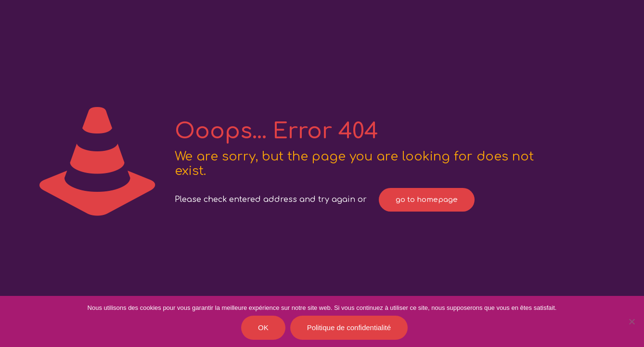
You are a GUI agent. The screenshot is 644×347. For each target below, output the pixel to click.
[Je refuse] (632, 321)
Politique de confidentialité (349, 327)
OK (263, 327)
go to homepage (427, 200)
